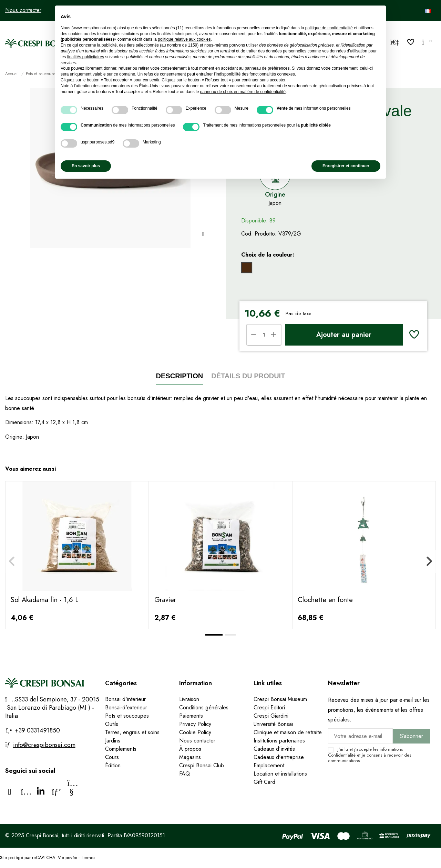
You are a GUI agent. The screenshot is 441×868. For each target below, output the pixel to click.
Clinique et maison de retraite (288, 732)
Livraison (189, 699)
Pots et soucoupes (127, 716)
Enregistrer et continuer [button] (346, 166)
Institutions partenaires (279, 741)
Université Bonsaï (273, 724)
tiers (131, 45)
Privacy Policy (195, 724)
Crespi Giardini (271, 716)
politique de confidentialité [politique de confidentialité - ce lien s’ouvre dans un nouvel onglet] (329, 28)
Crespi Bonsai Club (202, 765)
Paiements (191, 716)
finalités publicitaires (86, 57)
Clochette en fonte (325, 600)
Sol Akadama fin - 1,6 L (45, 600)
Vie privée (68, 857)
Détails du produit (248, 376)
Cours (112, 757)
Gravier (165, 600)
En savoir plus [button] (86, 166)
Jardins (113, 741)
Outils (112, 724)
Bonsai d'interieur (125, 699)
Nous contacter (23, 10)
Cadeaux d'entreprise (279, 757)
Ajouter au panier (344, 335)
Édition (113, 765)
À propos (190, 749)
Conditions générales (204, 707)
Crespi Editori (269, 707)
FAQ (184, 774)
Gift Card (264, 782)
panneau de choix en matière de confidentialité (243, 92)
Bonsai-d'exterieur (126, 707)
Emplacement (269, 765)
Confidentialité (342, 755)
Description (180, 376)
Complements (121, 749)
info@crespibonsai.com (44, 745)
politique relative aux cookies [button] (184, 39)
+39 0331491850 (37, 730)
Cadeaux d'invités (274, 749)
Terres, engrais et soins (132, 732)
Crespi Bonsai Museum (280, 699)
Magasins (190, 757)
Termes (88, 857)
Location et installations (280, 774)
